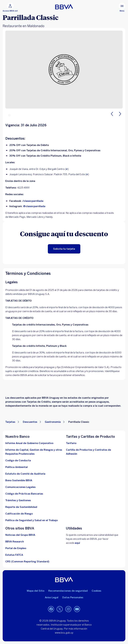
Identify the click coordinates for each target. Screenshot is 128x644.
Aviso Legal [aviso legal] (52, 597)
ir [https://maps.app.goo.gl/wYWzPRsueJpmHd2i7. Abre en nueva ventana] (87, 174)
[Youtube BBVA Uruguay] (77, 609)
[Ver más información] (27, 562)
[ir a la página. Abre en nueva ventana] (20, 535)
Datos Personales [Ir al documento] (73, 597)
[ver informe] (19, 480)
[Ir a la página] (15, 542)
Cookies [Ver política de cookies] (96, 591)
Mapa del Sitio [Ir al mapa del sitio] (36, 591)
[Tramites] (18, 500)
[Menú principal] (122, 7)
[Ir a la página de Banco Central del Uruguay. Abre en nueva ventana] (19, 514)
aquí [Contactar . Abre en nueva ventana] (77, 543)
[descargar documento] (18, 460)
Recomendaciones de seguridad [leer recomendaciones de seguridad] (68, 591)
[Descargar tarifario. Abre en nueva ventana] (71, 443)
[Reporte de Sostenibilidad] (21, 507)
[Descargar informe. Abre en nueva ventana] (34, 452)
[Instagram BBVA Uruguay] (68, 609)
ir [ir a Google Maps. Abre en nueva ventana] (67, 169)
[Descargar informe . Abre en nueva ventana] (29, 443)
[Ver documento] (24, 494)
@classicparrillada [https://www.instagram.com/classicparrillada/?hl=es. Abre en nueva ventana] (34, 206)
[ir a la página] (20, 487)
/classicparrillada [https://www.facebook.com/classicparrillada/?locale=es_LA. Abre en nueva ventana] (33, 201)
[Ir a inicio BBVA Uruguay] (64, 7)
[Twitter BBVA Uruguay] (60, 609)
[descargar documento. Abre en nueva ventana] (16, 467)
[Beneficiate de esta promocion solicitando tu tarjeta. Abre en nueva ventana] (64, 249)
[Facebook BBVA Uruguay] (51, 609)
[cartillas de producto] (94, 452)
